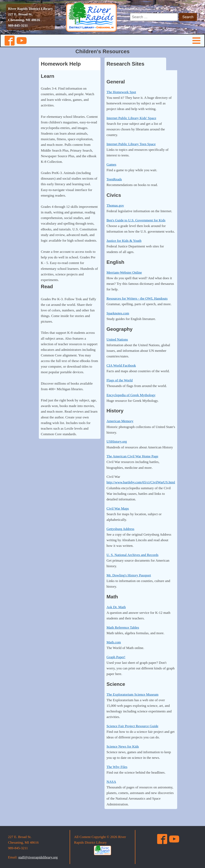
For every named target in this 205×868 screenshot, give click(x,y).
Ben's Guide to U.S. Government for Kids (136, 220)
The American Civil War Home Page (132, 456)
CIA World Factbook (121, 365)
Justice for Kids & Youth (124, 241)
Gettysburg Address (120, 529)
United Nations (117, 339)
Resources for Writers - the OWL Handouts (137, 298)
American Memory (120, 421)
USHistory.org (117, 441)
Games (111, 164)
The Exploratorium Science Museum (132, 694)
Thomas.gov (115, 205)
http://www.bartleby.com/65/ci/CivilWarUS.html (141, 482)
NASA (111, 782)
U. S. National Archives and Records (132, 555)
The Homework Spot (121, 92)
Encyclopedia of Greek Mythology (131, 395)
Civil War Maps (118, 508)
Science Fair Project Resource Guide (132, 726)
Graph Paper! (116, 657)
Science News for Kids (123, 746)
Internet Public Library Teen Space (131, 144)
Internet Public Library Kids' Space (131, 118)
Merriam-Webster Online (124, 272)
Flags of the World (120, 380)
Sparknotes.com (118, 313)
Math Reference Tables (123, 627)
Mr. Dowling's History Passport (129, 575)
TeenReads (114, 179)
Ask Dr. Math (116, 607)
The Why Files (117, 767)
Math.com (114, 642)
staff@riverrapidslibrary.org (38, 857)
